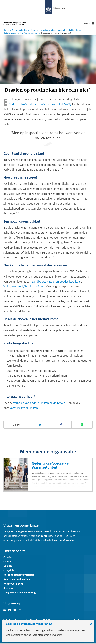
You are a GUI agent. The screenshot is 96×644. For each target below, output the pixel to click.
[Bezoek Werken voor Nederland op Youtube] (15, 610)
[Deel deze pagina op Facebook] (61, 425)
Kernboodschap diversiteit (19, 575)
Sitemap (8, 588)
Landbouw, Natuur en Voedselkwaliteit (56, 282)
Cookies (8, 566)
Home (6, 30)
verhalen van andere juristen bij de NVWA (39, 403)
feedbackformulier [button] (64, 540)
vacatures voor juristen (24, 408)
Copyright (9, 570)
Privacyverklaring (13, 584)
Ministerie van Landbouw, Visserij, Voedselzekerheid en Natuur (55, 30)
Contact (8, 561)
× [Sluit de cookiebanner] (91, 624)
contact (45, 536)
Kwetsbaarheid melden (17, 579)
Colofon (8, 557)
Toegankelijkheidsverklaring (20, 592)
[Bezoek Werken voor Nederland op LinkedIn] (5, 610)
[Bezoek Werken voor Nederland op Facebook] (20, 610)
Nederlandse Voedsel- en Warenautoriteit (20, 33)
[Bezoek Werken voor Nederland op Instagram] (10, 610)
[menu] (89, 23)
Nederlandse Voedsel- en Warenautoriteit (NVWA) (40, 104)
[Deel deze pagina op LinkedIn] (40, 425)
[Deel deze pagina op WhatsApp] (82, 425)
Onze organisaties (19, 30)
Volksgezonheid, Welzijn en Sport (24, 286)
